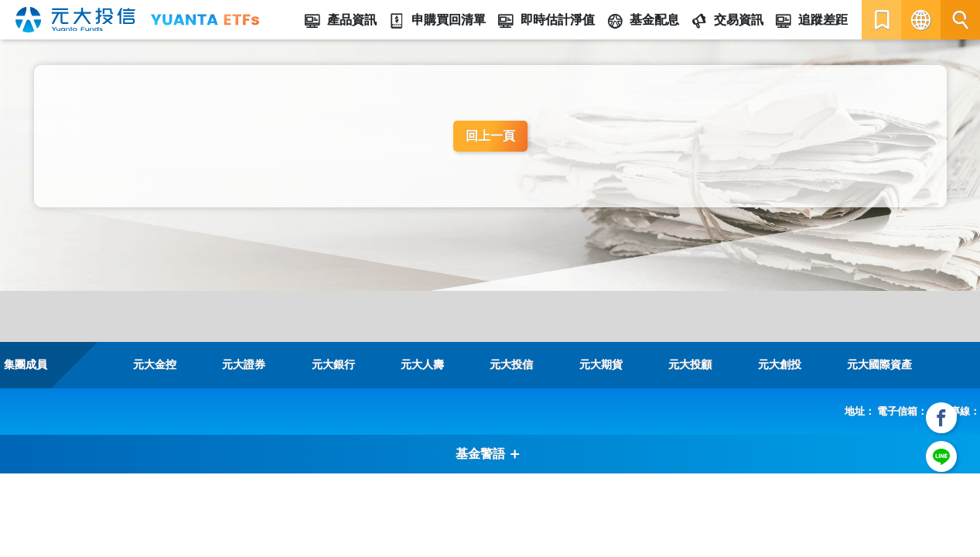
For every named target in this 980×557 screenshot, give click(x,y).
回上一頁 (490, 136)
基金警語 (488, 454)
